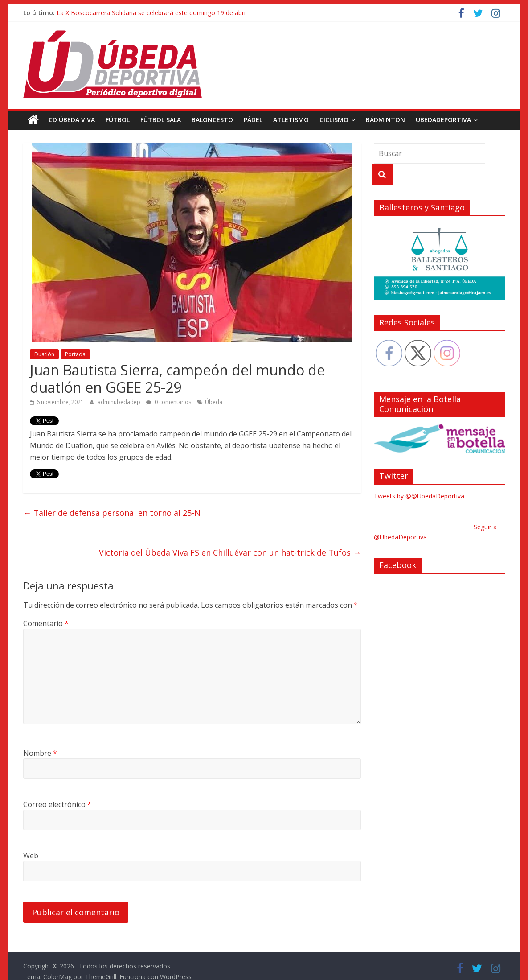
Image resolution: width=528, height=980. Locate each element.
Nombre (40, 753)
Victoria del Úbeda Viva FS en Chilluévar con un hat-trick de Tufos (230, 552)
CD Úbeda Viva (72, 120)
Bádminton (385, 120)
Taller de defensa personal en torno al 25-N (112, 513)
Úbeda (214, 402)
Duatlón (44, 354)
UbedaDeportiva (443, 120)
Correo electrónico (57, 804)
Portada (75, 354)
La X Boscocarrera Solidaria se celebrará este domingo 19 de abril (152, 13)
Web (31, 856)
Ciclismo (334, 120)
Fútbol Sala (161, 120)
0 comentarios (169, 402)
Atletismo (291, 120)
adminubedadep (120, 402)
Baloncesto (212, 120)
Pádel (253, 120)
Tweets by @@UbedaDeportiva (419, 496)
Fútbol (118, 120)
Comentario (46, 623)
